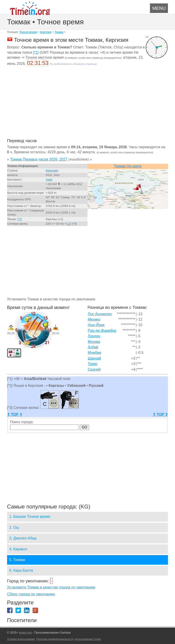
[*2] (20, 219)
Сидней (94, 369)
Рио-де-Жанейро (102, 331)
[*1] (36, 52)
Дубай (93, 347)
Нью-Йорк (96, 325)
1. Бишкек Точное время (30, 517)
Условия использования (21, 639)
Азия (49, 180)
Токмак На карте (128, 166)
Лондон (94, 336)
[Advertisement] (88, 105)
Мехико (94, 319)
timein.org (25, 633)
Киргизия (46, 32)
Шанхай (94, 358)
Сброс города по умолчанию (31, 594)
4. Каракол (18, 549)
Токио (93, 364)
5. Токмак (17, 560)
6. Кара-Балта (21, 570)
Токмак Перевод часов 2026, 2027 (39, 159)
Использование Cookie (88, 639)
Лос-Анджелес (100, 314)
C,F (69, 224)
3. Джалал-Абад (23, 538)
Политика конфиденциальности (55, 639)
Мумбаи (94, 353)
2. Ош (14, 527)
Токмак (59, 32)
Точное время (28, 32)
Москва (94, 342)
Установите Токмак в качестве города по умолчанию (51, 587)
